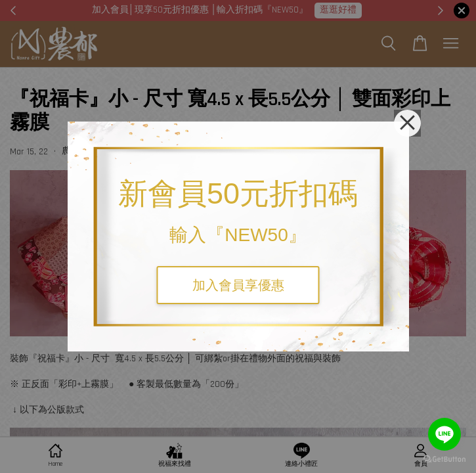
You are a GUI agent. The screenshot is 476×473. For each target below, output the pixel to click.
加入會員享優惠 (238, 285)
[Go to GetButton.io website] (444, 460)
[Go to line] (444, 434)
